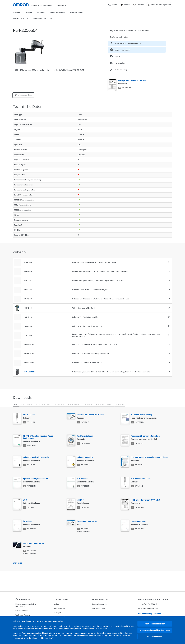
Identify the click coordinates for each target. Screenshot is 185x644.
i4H (51, 19)
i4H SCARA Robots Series (34, 543)
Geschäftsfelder (22, 611)
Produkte (16, 13)
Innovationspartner (100, 604)
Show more (17, 563)
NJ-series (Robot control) (141, 415)
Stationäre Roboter (39, 19)
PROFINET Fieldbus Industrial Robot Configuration (38, 437)
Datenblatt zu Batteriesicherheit (98, 405)
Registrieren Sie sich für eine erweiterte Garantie (129, 31)
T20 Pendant (82, 479)
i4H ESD (80, 500)
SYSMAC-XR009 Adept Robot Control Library (149, 457)
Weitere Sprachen (83, 532)
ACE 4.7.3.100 (29, 415)
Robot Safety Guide (85, 457)
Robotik (26, 19)
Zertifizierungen (42, 405)
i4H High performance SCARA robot (133, 81)
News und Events (76, 13)
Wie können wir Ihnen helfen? (154, 599)
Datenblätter (59, 405)
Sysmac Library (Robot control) (36, 479)
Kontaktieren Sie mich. (119, 37)
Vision (56, 604)
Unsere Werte (61, 599)
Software (120, 405)
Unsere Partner (100, 599)
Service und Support (57, 13)
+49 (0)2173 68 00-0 (147, 604)
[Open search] (113, 5)
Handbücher (74, 405)
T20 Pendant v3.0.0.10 (140, 479)
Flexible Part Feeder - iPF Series (90, 415)
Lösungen (29, 13)
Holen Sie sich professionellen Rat (126, 43)
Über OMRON (23, 599)
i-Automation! (59, 608)
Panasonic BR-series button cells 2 (145, 436)
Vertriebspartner (99, 608)
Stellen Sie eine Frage (148, 608)
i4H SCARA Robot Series (87, 521)
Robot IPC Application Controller (36, 457)
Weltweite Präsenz (23, 615)
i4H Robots (28, 521)
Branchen (41, 13)
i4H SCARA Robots (139, 521)
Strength (57, 613)
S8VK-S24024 (29, 372)
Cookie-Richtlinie (124, 633)
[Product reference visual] (17, 308)
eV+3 (25, 500)
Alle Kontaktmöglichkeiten (151, 614)
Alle (16, 405)
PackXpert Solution (85, 436)
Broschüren (26, 405)
